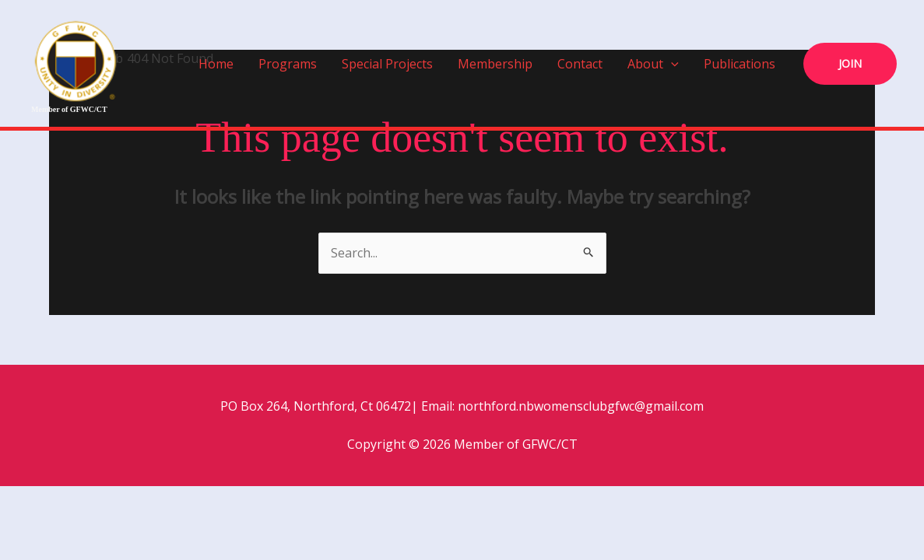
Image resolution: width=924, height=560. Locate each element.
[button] (671, 64)
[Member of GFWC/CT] (76, 59)
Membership (495, 64)
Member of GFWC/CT (69, 109)
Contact (580, 64)
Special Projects (387, 64)
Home (216, 64)
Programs (288, 64)
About (653, 64)
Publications (740, 64)
